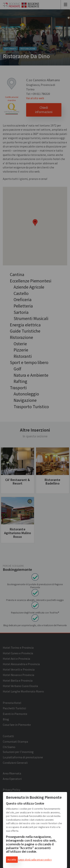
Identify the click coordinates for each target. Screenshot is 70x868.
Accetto (12, 860)
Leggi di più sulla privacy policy (35, 860)
